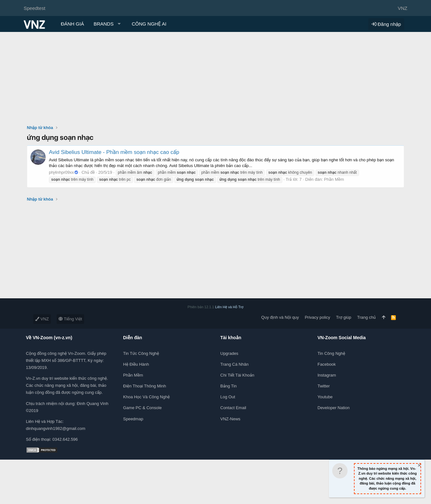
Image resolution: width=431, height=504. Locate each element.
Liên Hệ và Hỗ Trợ (229, 307)
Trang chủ (366, 317)
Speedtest (35, 8)
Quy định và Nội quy (280, 317)
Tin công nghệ (331, 353)
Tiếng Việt (70, 319)
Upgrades (229, 353)
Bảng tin (228, 386)
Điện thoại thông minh (145, 386)
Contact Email (233, 408)
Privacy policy (317, 317)
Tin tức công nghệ (141, 353)
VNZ (42, 319)
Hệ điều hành (136, 364)
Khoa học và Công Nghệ (146, 397)
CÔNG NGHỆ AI (149, 24)
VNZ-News (230, 419)
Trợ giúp (344, 317)
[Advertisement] (215, 80)
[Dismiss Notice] (419, 466)
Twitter (324, 386)
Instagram (327, 375)
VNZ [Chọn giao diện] (403, 8)
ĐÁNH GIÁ (72, 24)
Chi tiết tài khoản (237, 375)
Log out (228, 397)
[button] (108, 24)
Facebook (327, 364)
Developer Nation (333, 408)
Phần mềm (133, 375)
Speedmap (133, 419)
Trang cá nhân (234, 364)
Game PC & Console (142, 408)
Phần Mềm (334, 179)
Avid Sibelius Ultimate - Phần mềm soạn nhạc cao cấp (114, 152)
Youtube (325, 397)
